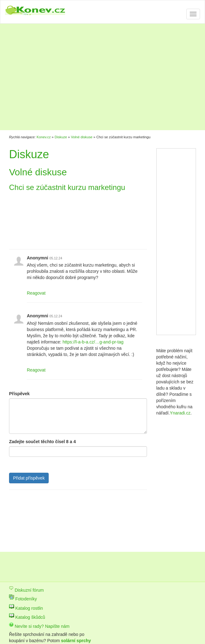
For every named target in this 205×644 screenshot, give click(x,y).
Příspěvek (19, 394)
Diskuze (61, 137)
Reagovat (36, 293)
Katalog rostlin (26, 608)
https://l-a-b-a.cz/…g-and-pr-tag (93, 342)
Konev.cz (44, 137)
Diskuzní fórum (26, 590)
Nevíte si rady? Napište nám (39, 626)
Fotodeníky (23, 599)
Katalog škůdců (27, 617)
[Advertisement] (90, 78)
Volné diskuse (82, 137)
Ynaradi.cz (180, 413)
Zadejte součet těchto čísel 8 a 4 (42, 442)
